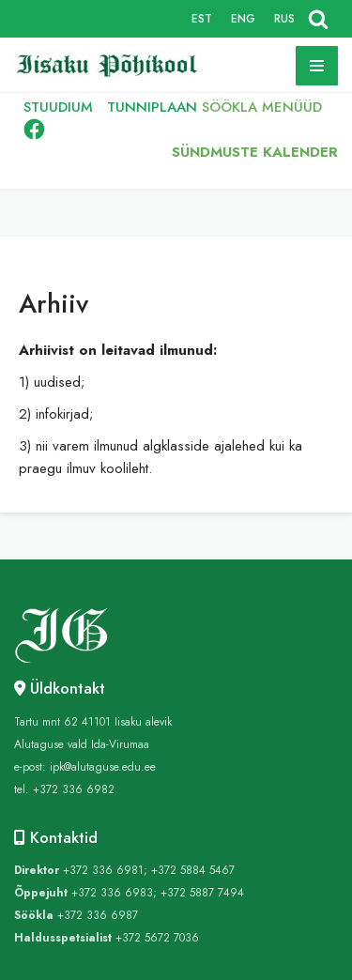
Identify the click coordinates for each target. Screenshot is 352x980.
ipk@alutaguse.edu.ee (103, 767)
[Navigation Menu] (317, 66)
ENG (243, 19)
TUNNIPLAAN (152, 107)
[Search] (318, 19)
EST (202, 19)
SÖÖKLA (230, 107)
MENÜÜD (292, 107)
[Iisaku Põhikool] (113, 65)
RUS (284, 19)
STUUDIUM (58, 107)
